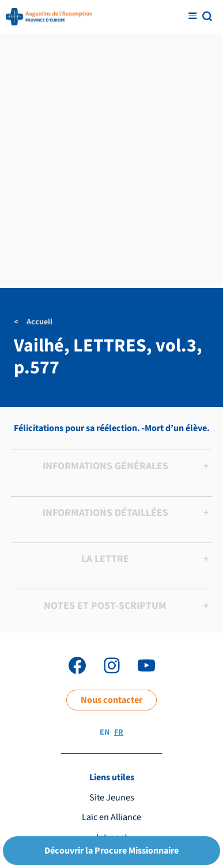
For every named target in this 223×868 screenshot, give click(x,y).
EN (105, 732)
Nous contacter (111, 700)
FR (119, 732)
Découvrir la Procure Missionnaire (111, 850)
